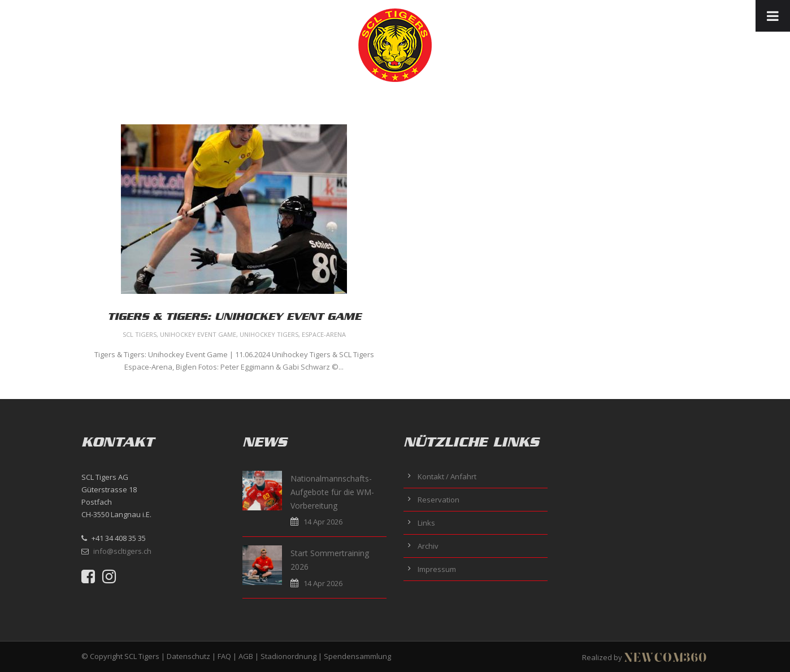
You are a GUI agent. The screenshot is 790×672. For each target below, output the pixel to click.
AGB (246, 656)
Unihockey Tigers (269, 334)
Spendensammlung (357, 656)
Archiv (428, 546)
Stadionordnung (288, 656)
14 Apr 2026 (323, 522)
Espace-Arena (324, 334)
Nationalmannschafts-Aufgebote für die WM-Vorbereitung (332, 492)
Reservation (439, 500)
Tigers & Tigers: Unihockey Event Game (234, 317)
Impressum (437, 569)
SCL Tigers (140, 334)
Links (426, 523)
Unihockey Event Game (198, 334)
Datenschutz (188, 656)
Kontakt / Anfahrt (447, 476)
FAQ (224, 656)
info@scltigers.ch (122, 551)
